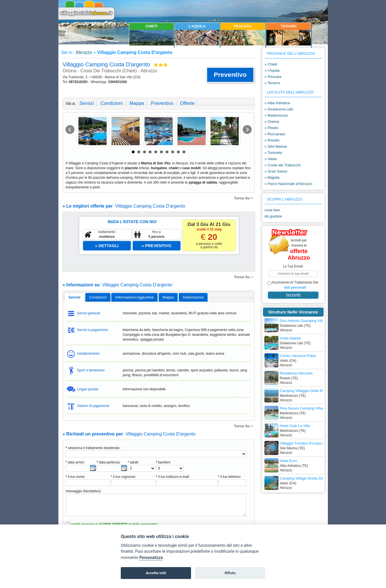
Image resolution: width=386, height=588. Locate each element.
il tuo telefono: (230, 477)
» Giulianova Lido (279, 109)
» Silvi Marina (276, 146)
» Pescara (273, 77)
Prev (70, 130)
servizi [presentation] (74, 297)
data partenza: (109, 462)
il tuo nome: (76, 477)
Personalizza (151, 558)
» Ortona (272, 122)
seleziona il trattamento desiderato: (93, 448)
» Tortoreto (274, 153)
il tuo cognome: (123, 477)
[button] (230, 75)
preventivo (162, 103)
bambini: (164, 462)
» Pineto (271, 128)
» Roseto (272, 140)
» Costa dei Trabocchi (283, 165)
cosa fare (272, 210)
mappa (137, 103)
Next (247, 130)
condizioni (111, 103)
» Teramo (272, 83)
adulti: (133, 462)
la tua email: (293, 266)
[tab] (74, 297)
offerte (187, 103)
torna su (244, 198)
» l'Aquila (272, 70)
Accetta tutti (156, 573)
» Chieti (271, 64)
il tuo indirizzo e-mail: (173, 477)
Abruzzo (83, 52)
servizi (87, 103)
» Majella (272, 178)
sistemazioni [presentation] (193, 297)
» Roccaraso (275, 134)
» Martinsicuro (276, 115)
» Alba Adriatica (278, 103)
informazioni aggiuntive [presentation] (135, 297)
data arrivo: (75, 462)
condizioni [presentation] (98, 297)
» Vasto (271, 159)
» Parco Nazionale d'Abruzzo (289, 184)
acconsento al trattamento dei (293, 285)
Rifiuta (230, 573)
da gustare (273, 216)
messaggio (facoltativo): (84, 491)
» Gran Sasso (276, 171)
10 (184, 152)
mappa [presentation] (168, 297)
